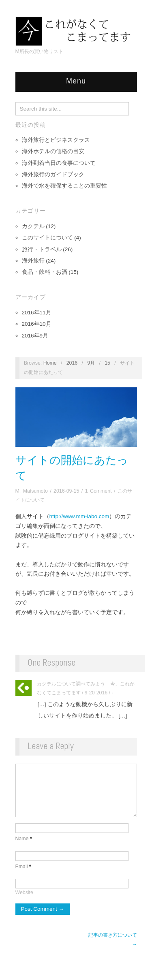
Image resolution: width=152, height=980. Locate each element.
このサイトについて (47, 238)
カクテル (33, 226)
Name (24, 851)
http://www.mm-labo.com (79, 516)
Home (50, 363)
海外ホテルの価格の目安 (53, 151)
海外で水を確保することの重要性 (64, 186)
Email (23, 879)
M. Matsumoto (32, 491)
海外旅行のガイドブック (53, 174)
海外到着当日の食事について (59, 163)
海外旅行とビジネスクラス (56, 140)
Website (24, 905)
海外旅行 (33, 261)
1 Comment (98, 491)
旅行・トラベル (42, 249)
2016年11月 (37, 313)
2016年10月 (37, 324)
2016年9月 (35, 336)
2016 (72, 363)
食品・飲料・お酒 (45, 272)
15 (107, 363)
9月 (91, 363)
